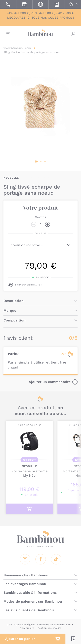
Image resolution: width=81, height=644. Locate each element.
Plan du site (27, 628)
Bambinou (41, 33)
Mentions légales (25, 625)
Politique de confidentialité (55, 625)
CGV (9, 625)
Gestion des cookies (49, 628)
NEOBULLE (11, 178)
